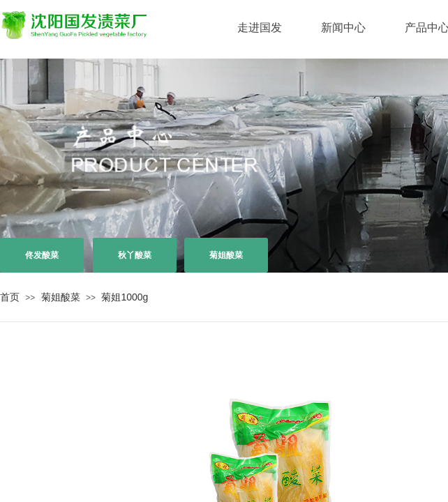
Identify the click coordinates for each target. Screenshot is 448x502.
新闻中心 (343, 28)
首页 (10, 297)
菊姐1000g (125, 297)
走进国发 (260, 28)
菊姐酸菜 (61, 297)
